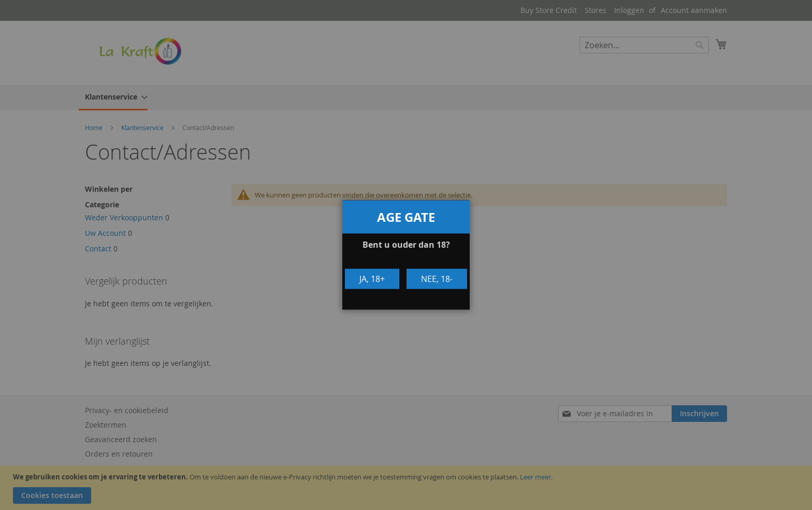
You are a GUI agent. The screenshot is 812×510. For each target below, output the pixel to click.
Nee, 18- (437, 279)
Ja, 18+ (372, 279)
